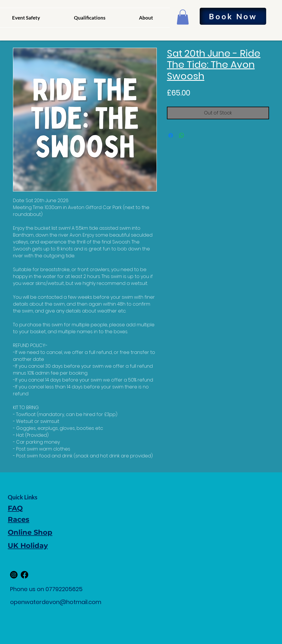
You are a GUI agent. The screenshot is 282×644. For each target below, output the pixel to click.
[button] (183, 17)
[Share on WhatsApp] (182, 135)
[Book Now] (233, 16)
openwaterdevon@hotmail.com (56, 602)
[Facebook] (24, 575)
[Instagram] (14, 575)
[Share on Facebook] (171, 135)
